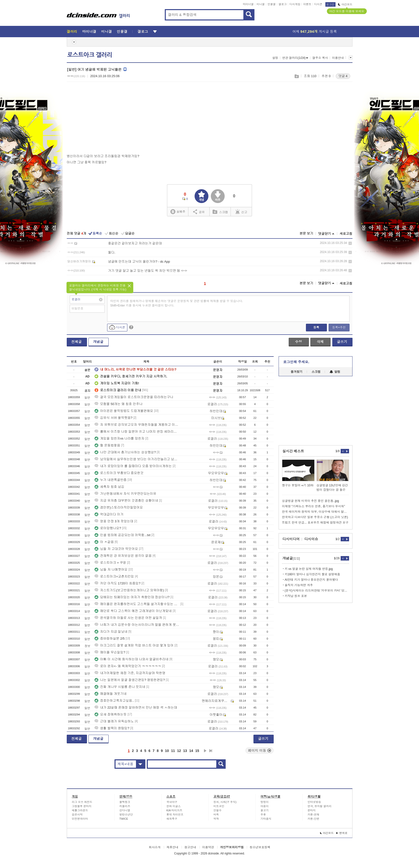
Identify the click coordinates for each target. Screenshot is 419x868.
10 (167, 751)
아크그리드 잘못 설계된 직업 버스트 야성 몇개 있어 (134, 645)
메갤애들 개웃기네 (111, 694)
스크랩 (296, 76)
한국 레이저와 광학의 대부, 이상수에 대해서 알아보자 (316, 512)
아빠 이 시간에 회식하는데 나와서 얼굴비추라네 (132, 659)
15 (197, 751)
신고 (241, 212)
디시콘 (318, 4)
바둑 (216, 815)
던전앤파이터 (80, 819)
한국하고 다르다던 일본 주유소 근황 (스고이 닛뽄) (315, 517)
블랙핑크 (125, 802)
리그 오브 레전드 (82, 802)
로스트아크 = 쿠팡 (110, 563)
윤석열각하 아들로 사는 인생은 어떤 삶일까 (128, 618)
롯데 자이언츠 (175, 815)
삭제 (350, 243)
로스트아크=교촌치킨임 (114, 576)
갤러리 (72, 32)
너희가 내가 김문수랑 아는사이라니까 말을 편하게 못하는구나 (137, 625)
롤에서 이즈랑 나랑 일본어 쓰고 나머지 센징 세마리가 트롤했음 (137, 432)
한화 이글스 (174, 806)
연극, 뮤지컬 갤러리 (320, 806)
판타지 (312, 810)
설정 (275, 58)
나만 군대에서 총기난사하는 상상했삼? (125, 452)
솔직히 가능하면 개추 (299, 585)
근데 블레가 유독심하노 (114, 721)
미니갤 (260, 4)
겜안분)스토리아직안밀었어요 (119, 507)
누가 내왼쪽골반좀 (111, 480)
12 (179, 751)
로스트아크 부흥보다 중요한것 (119, 473)
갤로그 (283, 4)
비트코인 (219, 806)
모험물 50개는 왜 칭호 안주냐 (118, 404)
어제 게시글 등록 (315, 32)
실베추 (178, 212)
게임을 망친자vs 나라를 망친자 (119, 438)
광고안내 (190, 847)
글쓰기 (342, 342)
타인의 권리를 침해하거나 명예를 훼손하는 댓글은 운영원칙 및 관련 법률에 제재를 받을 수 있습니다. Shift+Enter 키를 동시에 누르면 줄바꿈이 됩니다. (177, 303)
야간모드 (345, 4)
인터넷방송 (314, 802)
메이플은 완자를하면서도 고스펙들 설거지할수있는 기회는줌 (137, 604)
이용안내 (338, 58)
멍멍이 (265, 802)
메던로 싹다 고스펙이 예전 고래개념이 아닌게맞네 (133, 611)
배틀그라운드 (80, 810)
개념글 (98, 342)
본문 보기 (306, 233)
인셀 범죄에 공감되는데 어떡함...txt (122, 535)
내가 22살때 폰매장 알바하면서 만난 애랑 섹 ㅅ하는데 (136, 707)
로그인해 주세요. (296, 362)
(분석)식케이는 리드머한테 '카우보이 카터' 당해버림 (317, 591)
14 (191, 751)
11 (173, 751)
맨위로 (342, 833)
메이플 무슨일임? (110, 652)
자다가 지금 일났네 (111, 632)
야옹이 (265, 806)
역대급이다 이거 (109, 514)
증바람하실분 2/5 (110, 638)
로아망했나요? (108, 528)
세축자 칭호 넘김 (109, 487)
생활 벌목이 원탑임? (112, 728)
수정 (299, 342)
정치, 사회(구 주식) (225, 802)
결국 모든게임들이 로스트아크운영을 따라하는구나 (134, 397)
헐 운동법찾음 (107, 445)
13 (185, 751)
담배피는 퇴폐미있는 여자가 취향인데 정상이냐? (132, 597)
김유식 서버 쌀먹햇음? (113, 418)
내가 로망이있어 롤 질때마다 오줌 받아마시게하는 (133, 466)
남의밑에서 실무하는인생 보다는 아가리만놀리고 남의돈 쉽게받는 (137, 459)
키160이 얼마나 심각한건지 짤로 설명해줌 (312, 574)
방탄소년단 (126, 815)
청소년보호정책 (260, 847)
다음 (205, 751)
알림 (335, 372)
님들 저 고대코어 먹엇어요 (116, 549)
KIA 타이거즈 (174, 810)
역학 (216, 819)
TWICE (124, 819)
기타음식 (266, 819)
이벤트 (307, 4)
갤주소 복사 (320, 58)
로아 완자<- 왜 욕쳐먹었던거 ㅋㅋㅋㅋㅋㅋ (128, 666)
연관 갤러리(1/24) (295, 58)
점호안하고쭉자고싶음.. (114, 701)
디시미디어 (291, 539)
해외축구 (172, 819)
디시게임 (295, 4)
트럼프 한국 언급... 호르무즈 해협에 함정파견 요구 (315, 523)
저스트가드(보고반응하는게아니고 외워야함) (129, 590)
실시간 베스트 (293, 451)
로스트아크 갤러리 (90, 55)
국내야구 (172, 802)
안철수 (218, 810)
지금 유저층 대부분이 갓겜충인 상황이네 (126, 501)
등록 (316, 327)
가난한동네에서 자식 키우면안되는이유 (125, 494)
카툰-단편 (314, 819)
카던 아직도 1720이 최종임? (117, 583)
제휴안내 (172, 847)
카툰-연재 (314, 815)
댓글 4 (343, 76)
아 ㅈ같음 (104, 542)
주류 (263, 815)
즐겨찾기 (297, 372)
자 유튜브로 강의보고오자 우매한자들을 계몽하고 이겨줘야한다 (137, 425)
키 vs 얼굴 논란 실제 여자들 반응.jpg (309, 569)
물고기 (265, 810)
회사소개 (155, 847)
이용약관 (208, 847)
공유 (199, 212)
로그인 (330, 4)
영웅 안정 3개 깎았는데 (114, 521)
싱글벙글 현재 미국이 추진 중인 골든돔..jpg (310, 501)
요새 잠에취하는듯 (111, 714)
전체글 (77, 342)
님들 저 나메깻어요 (111, 570)
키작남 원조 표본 (296, 596)
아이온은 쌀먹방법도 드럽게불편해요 (124, 411)
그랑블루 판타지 (82, 806)
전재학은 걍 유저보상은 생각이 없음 (123, 556)
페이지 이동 (260, 750)
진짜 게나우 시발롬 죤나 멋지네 (120, 687)
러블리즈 (125, 806)
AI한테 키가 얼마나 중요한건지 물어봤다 (311, 580)
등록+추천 (339, 327)
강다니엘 (125, 810)
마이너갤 (248, 4)
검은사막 (77, 815)
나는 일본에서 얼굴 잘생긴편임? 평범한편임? (130, 680)
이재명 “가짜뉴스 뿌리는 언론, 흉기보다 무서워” (314, 506)
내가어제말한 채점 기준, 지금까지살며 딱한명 (130, 673)
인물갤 (272, 4)
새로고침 (346, 234)
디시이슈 (311, 539)
